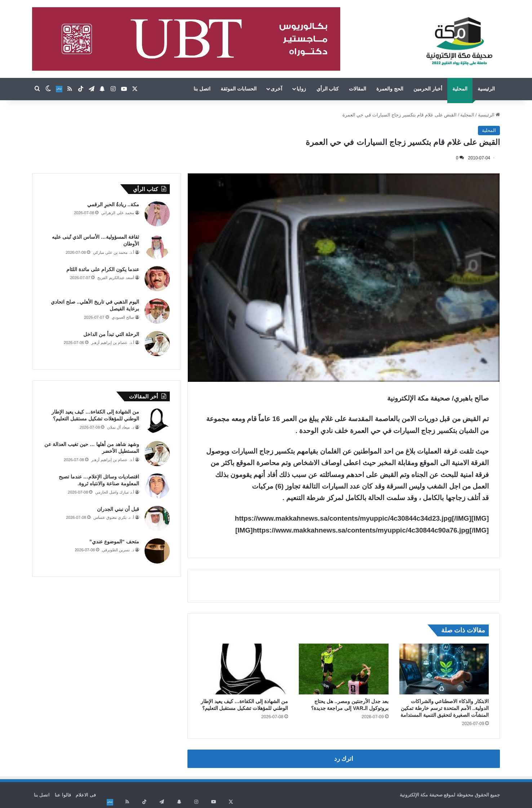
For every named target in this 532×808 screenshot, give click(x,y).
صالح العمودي (123, 317)
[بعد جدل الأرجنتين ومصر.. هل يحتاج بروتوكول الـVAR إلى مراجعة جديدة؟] (344, 669)
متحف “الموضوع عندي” (114, 542)
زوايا (301, 89)
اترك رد (344, 759)
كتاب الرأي (328, 89)
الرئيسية (486, 89)
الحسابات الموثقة (239, 89)
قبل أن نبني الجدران (118, 509)
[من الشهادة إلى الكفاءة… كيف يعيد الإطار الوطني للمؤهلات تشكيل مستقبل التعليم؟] (243, 669)
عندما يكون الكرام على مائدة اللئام (103, 269)
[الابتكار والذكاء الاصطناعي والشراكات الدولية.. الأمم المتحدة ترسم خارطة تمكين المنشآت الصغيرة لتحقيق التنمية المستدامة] (444, 669)
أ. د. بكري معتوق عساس (114, 517)
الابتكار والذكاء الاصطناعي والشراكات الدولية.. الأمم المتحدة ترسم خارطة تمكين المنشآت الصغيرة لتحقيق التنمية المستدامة (445, 708)
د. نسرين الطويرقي (118, 550)
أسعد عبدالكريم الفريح (116, 278)
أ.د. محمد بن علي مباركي (113, 252)
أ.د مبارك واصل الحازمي (114, 492)
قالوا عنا (63, 795)
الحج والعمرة (390, 89)
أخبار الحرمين (428, 89)
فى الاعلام (86, 795)
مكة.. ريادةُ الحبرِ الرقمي (113, 204)
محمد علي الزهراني (118, 213)
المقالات (358, 89)
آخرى (276, 89)
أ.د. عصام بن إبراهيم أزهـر (112, 343)
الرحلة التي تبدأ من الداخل (111, 334)
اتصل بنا (202, 89)
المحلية (460, 89)
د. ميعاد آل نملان (120, 427)
